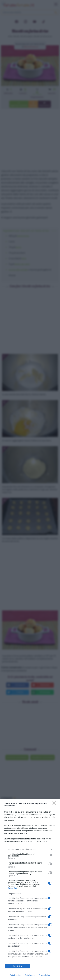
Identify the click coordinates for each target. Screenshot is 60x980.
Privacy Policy (44, 975)
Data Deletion (15, 975)
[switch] (50, 855)
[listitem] (30, 849)
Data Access (30, 975)
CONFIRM (18, 966)
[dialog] (30, 889)
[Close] (55, 804)
